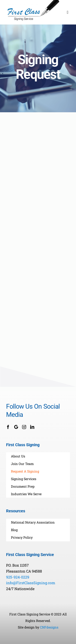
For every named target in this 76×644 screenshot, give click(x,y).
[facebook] (8, 427)
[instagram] (24, 427)
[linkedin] (32, 427)
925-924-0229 (18, 577)
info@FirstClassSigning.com (31, 583)
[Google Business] (16, 427)
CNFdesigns (49, 627)
